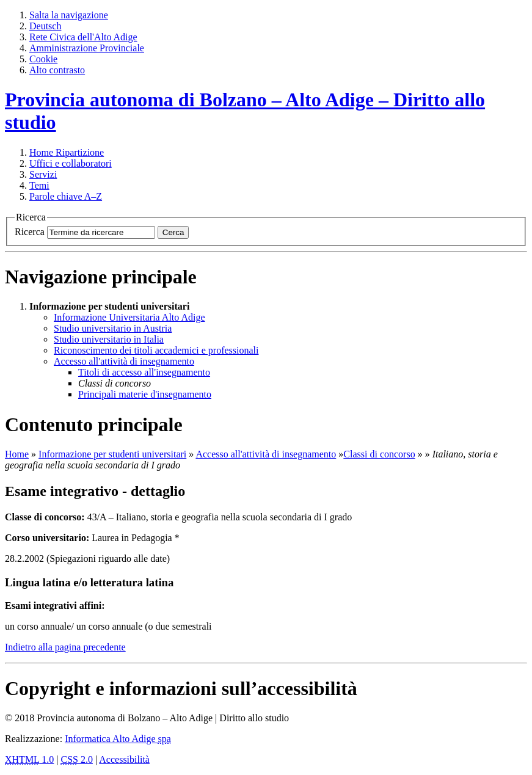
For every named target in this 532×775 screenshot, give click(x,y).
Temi (39, 185)
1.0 (29, 759)
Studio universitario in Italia (109, 339)
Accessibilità (124, 759)
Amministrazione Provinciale (87, 48)
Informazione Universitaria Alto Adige (129, 317)
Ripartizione (67, 152)
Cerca (173, 232)
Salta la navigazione (69, 15)
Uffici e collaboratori (71, 163)
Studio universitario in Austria (113, 328)
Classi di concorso (379, 454)
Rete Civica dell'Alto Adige (83, 37)
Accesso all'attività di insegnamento (124, 361)
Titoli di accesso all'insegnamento (144, 372)
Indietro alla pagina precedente (65, 647)
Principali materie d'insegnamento (145, 394)
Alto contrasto (57, 70)
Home (17, 454)
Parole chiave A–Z (66, 196)
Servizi (43, 174)
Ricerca (30, 232)
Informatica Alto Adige (118, 739)
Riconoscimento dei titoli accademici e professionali (156, 350)
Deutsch (45, 26)
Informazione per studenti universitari (112, 454)
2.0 (77, 759)
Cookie (43, 59)
